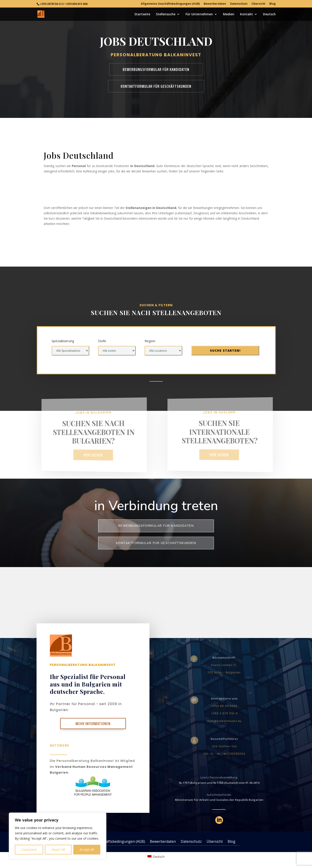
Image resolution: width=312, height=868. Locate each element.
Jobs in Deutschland (83, 192)
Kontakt (246, 14)
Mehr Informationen (93, 724)
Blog (272, 4)
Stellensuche (166, 14)
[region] (58, 836)
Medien (229, 14)
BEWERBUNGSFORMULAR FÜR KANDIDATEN (156, 69)
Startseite (142, 14)
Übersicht (258, 4)
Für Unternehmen (199, 14)
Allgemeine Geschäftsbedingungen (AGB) (170, 4)
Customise (29, 849)
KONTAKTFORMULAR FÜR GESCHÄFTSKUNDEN (156, 86)
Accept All (87, 849)
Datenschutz (239, 4)
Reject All (58, 849)
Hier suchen (93, 455)
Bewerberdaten (215, 4)
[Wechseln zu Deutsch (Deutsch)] (156, 857)
